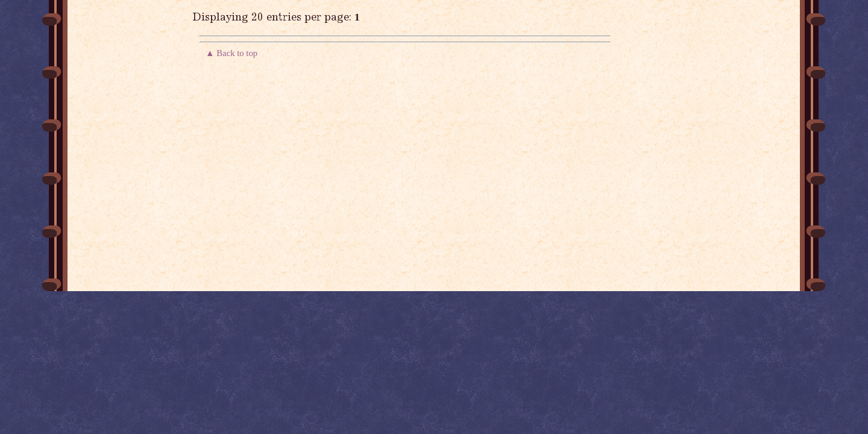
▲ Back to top (233, 53)
